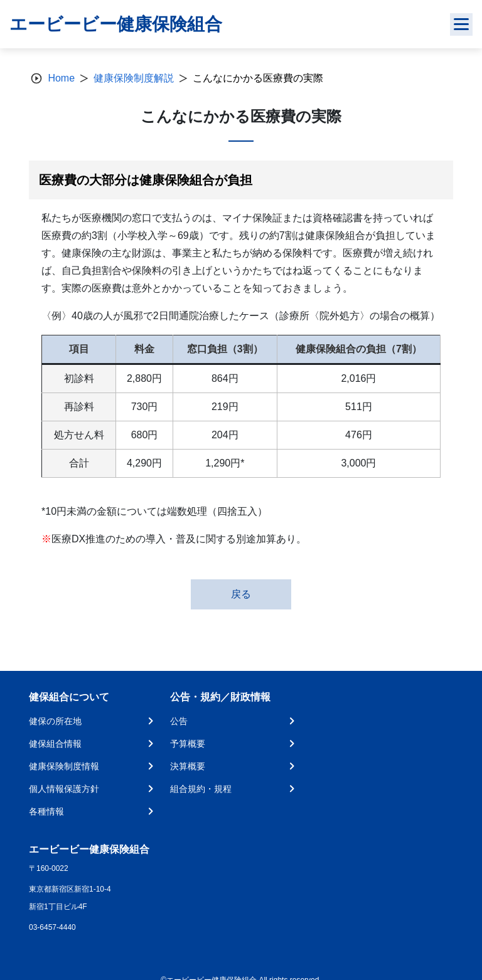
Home (61, 78)
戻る (241, 594)
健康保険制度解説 (134, 78)
